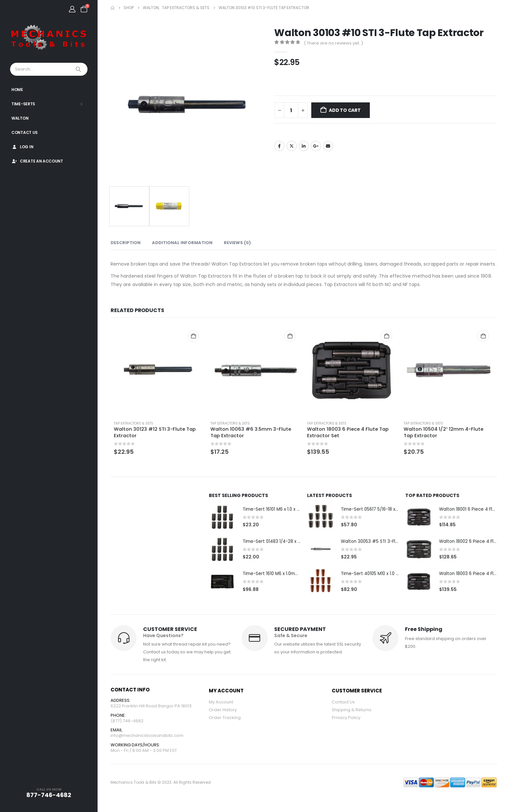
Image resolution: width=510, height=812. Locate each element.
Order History (223, 711)
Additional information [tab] (182, 243)
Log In (22, 147)
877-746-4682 (49, 795)
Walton (20, 118)
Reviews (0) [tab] (237, 243)
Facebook (279, 146)
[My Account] (72, 9)
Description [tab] (126, 243)
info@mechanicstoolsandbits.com (147, 738)
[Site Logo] (49, 38)
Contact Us (25, 132)
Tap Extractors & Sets (134, 423)
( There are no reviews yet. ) (333, 43)
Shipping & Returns (352, 711)
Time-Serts (23, 104)
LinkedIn (304, 146)
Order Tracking (225, 719)
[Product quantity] (291, 110)
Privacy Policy (346, 719)
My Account (221, 703)
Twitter (292, 146)
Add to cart (345, 110)
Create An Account (37, 161)
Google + (316, 146)
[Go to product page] (159, 370)
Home (17, 90)
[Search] (79, 69)
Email (328, 146)
